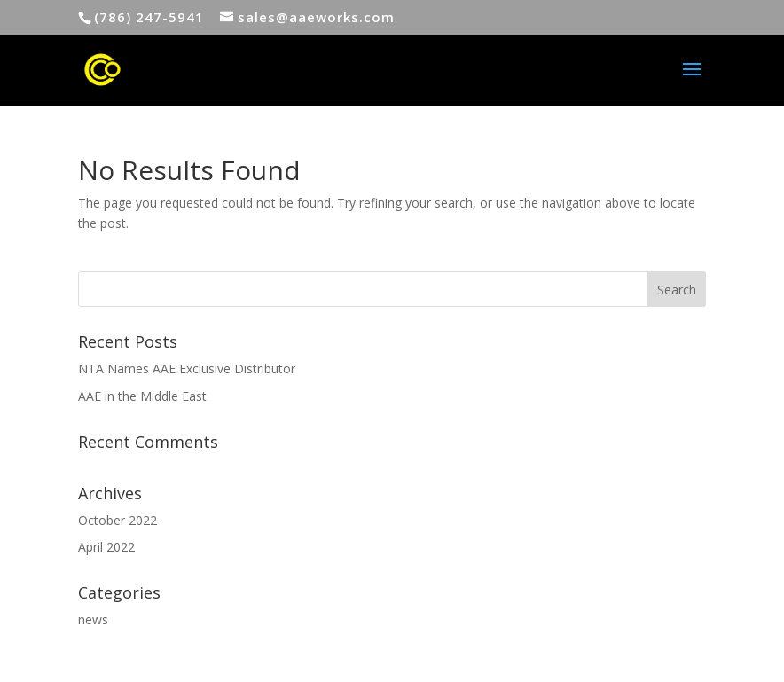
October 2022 (118, 520)
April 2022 (106, 547)
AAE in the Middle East (142, 396)
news (93, 619)
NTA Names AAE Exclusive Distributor (187, 368)
